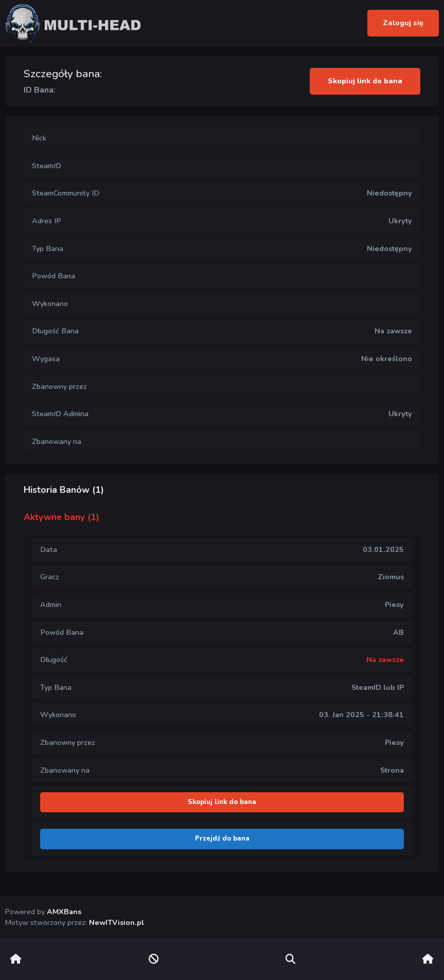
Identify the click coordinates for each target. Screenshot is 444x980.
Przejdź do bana (222, 839)
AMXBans (64, 912)
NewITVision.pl (117, 922)
